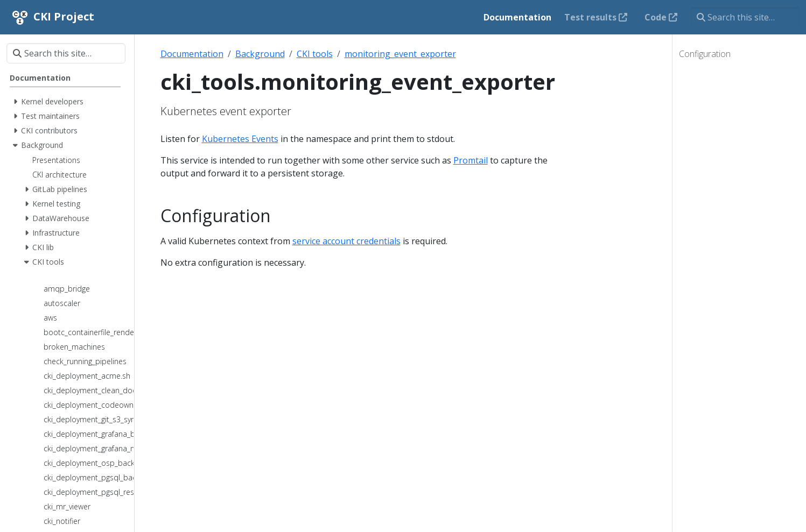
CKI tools (315, 54)
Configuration (705, 54)
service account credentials (346, 241)
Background (260, 54)
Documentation (192, 54)
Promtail (471, 160)
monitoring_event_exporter (400, 54)
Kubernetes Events (240, 139)
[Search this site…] (745, 17)
